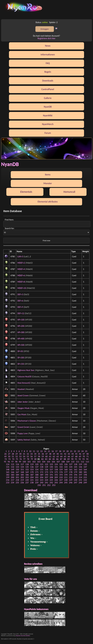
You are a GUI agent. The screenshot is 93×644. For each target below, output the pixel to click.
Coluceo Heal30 (24, 377)
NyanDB (48, 107)
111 (78, 462)
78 (28, 459)
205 (37, 477)
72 (6, 459)
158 (56, 470)
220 (27, 480)
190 (46, 475)
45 (76, 454)
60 (46, 456)
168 (22, 472)
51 (13, 456)
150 (17, 470)
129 (80, 464)
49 (5, 456)
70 (84, 456)
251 (44, 485)
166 (13, 472)
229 (71, 480)
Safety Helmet (24, 440)
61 (50, 456)
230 (76, 480)
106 (53, 462)
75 (17, 459)
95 (5, 462)
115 (13, 464)
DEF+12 (21, 313)
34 (35, 454)
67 (72, 456)
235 (17, 483)
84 (50, 459)
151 (22, 470)
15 (49, 451)
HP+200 (21, 326)
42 (65, 454)
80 (35, 459)
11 (34, 451)
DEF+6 (20, 301)
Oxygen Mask (23, 408)
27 (9, 454)
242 (51, 483)
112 (82, 462)
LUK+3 (20, 256)
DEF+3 (20, 294)
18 (60, 451)
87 (61, 459)
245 (66, 483)
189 (42, 475)
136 (32, 467)
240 (42, 483)
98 (16, 462)
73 (9, 459)
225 (51, 480)
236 (22, 483)
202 (22, 477)
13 (41, 451)
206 (42, 477)
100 (24, 462)
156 (46, 470)
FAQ (48, 63)
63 (58, 456)
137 (37, 467)
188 (37, 475)
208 (51, 477)
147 (85, 467)
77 (24, 459)
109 (68, 462)
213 (76, 477)
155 (42, 470)
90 (72, 459)
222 (37, 480)
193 (61, 475)
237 (27, 483)
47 (84, 454)
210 (61, 477)
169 (27, 472)
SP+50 (20, 351)
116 (17, 464)
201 (17, 477)
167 (17, 472)
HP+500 (21, 345)
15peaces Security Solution (23, 636)
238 (32, 483)
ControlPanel (48, 89)
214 (80, 477)
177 (66, 472)
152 (27, 470)
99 (20, 462)
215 (85, 477)
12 (38, 451)
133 (17, 467)
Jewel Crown (23, 395)
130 (85, 464)
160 (66, 470)
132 (13, 467)
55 (28, 456)
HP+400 (21, 339)
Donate (45, 623)
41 (61, 454)
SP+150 (21, 364)
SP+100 (21, 358)
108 (63, 462)
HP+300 (21, 332)
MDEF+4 (21, 269)
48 (87, 454)
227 (61, 480)
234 (13, 483)
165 (8, 472)
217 (13, 480)
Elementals (26, 192)
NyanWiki (48, 116)
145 (76, 467)
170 (32, 472)
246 (71, 483)
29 (17, 454)
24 (82, 451)
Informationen (48, 55)
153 (32, 470)
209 (56, 477)
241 (46, 483)
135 (27, 467)
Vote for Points (45, 615)
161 (71, 470)
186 (27, 475)
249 (85, 483)
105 (48, 462)
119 (32, 464)
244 (61, 483)
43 (69, 454)
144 (71, 467)
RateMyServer (45, 570)
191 (51, 475)
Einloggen (45, 29)
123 (51, 464)
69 (80, 456)
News (48, 46)
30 (20, 454)
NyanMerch (48, 124)
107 (58, 462)
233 (8, 483)
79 (32, 459)
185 (22, 475)
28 (13, 454)
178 (71, 472)
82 (42, 459)
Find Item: (10, 220)
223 (42, 480)
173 (46, 472)
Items (48, 175)
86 (57, 459)
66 (69, 456)
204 (32, 477)
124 (56, 464)
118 (27, 464)
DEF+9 (20, 307)
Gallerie (48, 98)
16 (53, 451)
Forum (48, 133)
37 (46, 454)
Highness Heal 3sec (26, 370)
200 (13, 477)
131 (8, 467)
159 (61, 470)
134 (22, 467)
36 (43, 454)
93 (83, 459)
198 (85, 475)
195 (71, 475)
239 (37, 483)
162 (76, 470)
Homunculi (69, 192)
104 (44, 462)
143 (66, 467)
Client (45, 497)
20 (68, 451)
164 (85, 470)
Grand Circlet (23, 427)
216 (8, 480)
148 (8, 470)
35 (39, 454)
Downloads (48, 81)
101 (29, 462)
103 (39, 462)
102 (34, 462)
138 (42, 467)
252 (49, 485)
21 (71, 451)
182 (8, 475)
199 (8, 477)
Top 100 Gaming (45, 585)
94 (87, 459)
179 (76, 472)
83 (46, 459)
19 (64, 451)
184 (17, 475)
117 (22, 464)
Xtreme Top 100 (45, 600)
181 (85, 472)
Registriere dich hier (47, 38)
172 (42, 472)
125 (61, 464)
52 (17, 456)
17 (56, 451)
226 (56, 480)
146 (80, 467)
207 (46, 477)
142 (61, 467)
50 (9, 456)
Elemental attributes (48, 202)
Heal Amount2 (24, 383)
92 (80, 459)
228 (66, 480)
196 (76, 475)
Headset (21, 389)
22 (75, 451)
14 (45, 451)
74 (13, 459)
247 (76, 483)
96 (9, 462)
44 (72, 454)
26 (5, 454)
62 (54, 456)
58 (39, 456)
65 (65, 456)
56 (32, 456)
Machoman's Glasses (27, 421)
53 (20, 456)
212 (71, 477)
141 (56, 467)
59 (43, 456)
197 (80, 475)
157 (51, 470)
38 (50, 454)
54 (24, 456)
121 (42, 464)
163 (80, 470)
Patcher (45, 504)
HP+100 (21, 320)
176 (61, 472)
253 (54, 485)
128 (76, 464)
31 (24, 454)
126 (66, 464)
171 (37, 472)
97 (13, 462)
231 (80, 480)
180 (80, 472)
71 (87, 456)
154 (37, 470)
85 (54, 459)
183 (13, 475)
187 (32, 475)
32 (28, 454)
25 (86, 451)
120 (37, 464)
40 (58, 454)
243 (56, 483)
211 (66, 477)
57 (35, 456)
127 (71, 464)
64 (61, 456)
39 (54, 454)
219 (22, 480)
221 (32, 480)
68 (76, 456)
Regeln (48, 72)
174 (51, 472)
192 (56, 475)
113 (87, 462)
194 (66, 475)
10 (30, 451)
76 (21, 459)
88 (65, 459)
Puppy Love (22, 433)
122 (46, 464)
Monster (48, 183)
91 (76, 459)
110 (73, 462)
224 (46, 480)
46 (80, 454)
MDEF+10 (22, 288)
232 (85, 480)
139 (46, 467)
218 (17, 480)
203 (27, 477)
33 (32, 454)
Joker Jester (23, 402)
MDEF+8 (21, 282)
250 (39, 485)
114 (8, 464)
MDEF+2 (21, 263)
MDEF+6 (21, 275)
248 (80, 483)
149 (13, 470)
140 (51, 467)
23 (79, 451)
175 (56, 472)
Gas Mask (22, 414)
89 (69, 459)
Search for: (10, 228)
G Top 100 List (45, 592)
